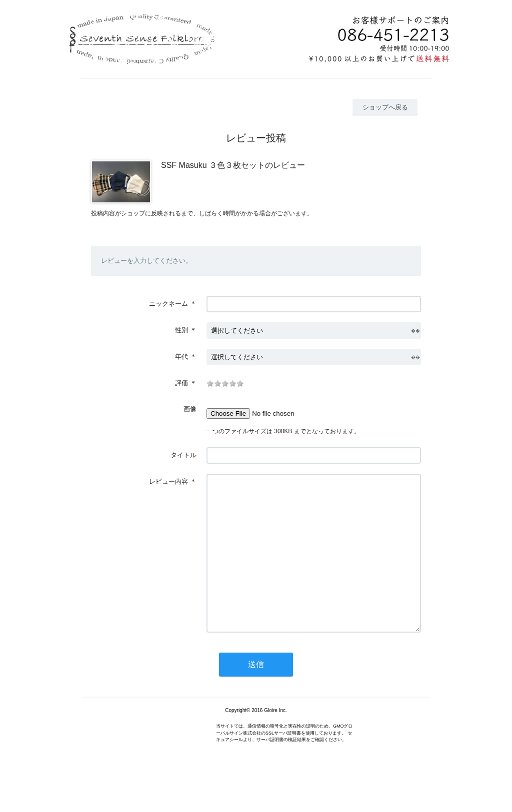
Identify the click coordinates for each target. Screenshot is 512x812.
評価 (181, 383)
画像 (190, 409)
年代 (181, 357)
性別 (181, 330)
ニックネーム (168, 304)
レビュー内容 (168, 481)
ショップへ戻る (385, 107)
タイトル (183, 455)
